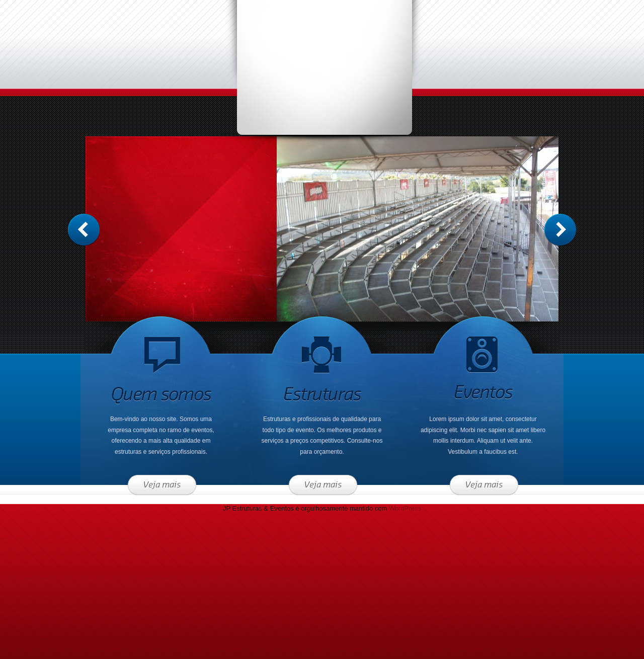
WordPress (405, 508)
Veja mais (162, 485)
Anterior (560, 230)
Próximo (84, 230)
